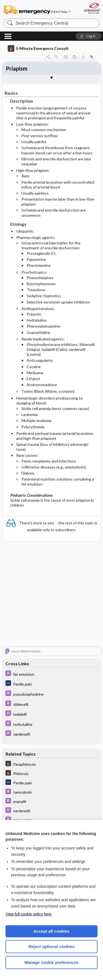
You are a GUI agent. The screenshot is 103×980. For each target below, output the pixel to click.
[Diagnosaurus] (52, 684)
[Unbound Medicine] (92, 8)
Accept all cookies (51, 931)
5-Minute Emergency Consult (38, 48)
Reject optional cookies (52, 946)
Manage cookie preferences (51, 962)
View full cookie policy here (29, 914)
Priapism (17, 68)
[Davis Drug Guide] (52, 674)
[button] (89, 36)
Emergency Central (37, 9)
